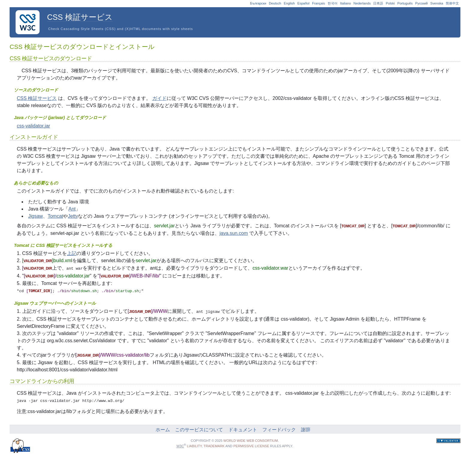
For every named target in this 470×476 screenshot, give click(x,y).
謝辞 (306, 428)
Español (303, 3)
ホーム (163, 428)
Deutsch (275, 3)
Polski (390, 3)
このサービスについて (199, 428)
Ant (72, 209)
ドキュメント (243, 428)
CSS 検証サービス (37, 98)
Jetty (73, 216)
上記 (72, 253)
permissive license (251, 445)
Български (258, 3)
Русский (421, 3)
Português (405, 3)
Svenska (437, 3)
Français (318, 3)
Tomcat (55, 216)
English (289, 3)
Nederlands (362, 3)
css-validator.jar (33, 126)
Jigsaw (36, 216)
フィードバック (279, 428)
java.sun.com (234, 233)
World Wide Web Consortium (251, 439)
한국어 (333, 3)
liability (195, 445)
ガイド (159, 98)
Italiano (346, 3)
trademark (214, 445)
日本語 (378, 3)
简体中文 (452, 3)
